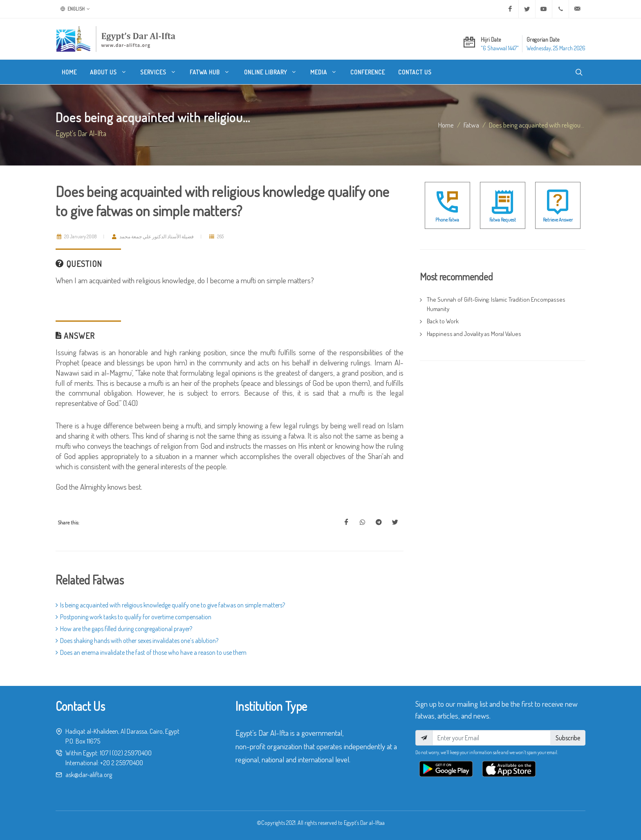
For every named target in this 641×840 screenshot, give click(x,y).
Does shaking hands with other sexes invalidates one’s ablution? (137, 641)
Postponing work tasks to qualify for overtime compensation (133, 617)
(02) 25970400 (132, 753)
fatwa (471, 125)
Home (446, 125)
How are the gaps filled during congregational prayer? (124, 629)
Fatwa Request (503, 220)
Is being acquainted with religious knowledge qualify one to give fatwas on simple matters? (170, 605)
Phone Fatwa (447, 220)
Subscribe (568, 738)
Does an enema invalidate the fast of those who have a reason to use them (151, 652)
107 (104, 753)
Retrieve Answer (558, 220)
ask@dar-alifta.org (89, 775)
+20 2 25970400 (122, 763)
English (75, 9)
